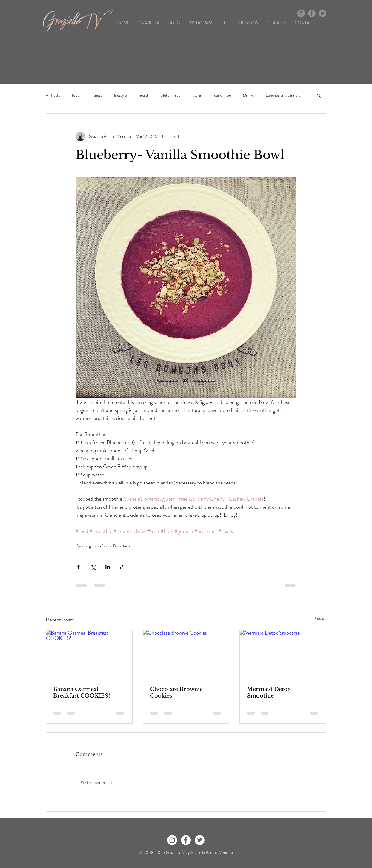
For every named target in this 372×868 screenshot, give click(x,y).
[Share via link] (122, 567)
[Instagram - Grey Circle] (301, 13)
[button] (319, 96)
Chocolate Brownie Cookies (176, 692)
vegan (197, 95)
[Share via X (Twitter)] (93, 567)
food (76, 95)
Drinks (248, 95)
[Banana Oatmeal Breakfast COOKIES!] (89, 654)
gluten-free (171, 95)
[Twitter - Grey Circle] (323, 13)
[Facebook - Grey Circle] (312, 13)
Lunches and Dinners (283, 95)
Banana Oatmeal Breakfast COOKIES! (82, 692)
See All (320, 619)
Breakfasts (122, 546)
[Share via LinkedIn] (108, 567)
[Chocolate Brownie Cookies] (186, 654)
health (144, 95)
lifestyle (120, 95)
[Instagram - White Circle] (172, 840)
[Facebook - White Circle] (186, 840)
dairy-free (223, 95)
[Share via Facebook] (78, 567)
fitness (97, 95)
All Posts (53, 95)
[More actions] (293, 136)
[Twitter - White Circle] (200, 840)
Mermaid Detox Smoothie (269, 692)
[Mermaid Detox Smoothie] (283, 654)
